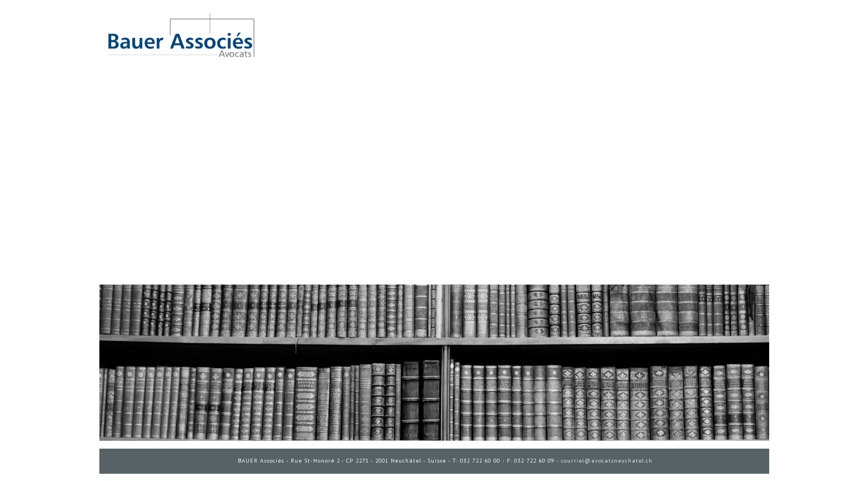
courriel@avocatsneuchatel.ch (607, 461)
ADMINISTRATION (122, 478)
